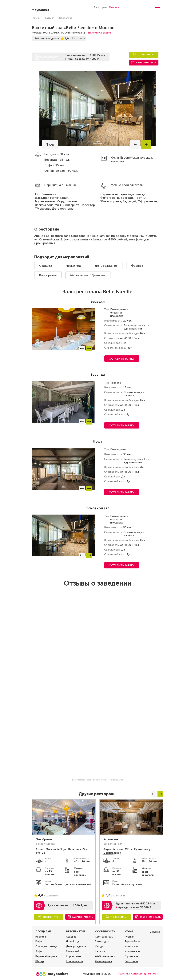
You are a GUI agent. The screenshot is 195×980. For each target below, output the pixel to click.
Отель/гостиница (46, 946)
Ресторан (41, 937)
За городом (102, 942)
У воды (99, 946)
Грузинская (131, 956)
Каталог (50, 18)
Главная (36, 18)
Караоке (100, 951)
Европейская (133, 942)
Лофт (39, 951)
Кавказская (131, 946)
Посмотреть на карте (99, 33)
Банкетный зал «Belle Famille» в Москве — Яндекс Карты (97, 780)
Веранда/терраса (46, 956)
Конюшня (111, 839)
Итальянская (132, 951)
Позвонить (145, 55)
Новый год (73, 266)
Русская (129, 937)
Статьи (155, 932)
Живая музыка (103, 961)
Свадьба (46, 266)
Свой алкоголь (104, 937)
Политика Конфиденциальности (139, 974)
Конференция (75, 961)
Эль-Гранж (44, 839)
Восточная (131, 961)
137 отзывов (118, 896)
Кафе (39, 942)
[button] (135, 144)
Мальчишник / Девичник (88, 275)
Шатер (40, 961)
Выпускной (73, 951)
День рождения (106, 266)
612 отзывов (51, 896)
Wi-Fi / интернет (105, 956)
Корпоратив (48, 275)
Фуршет (137, 266)
